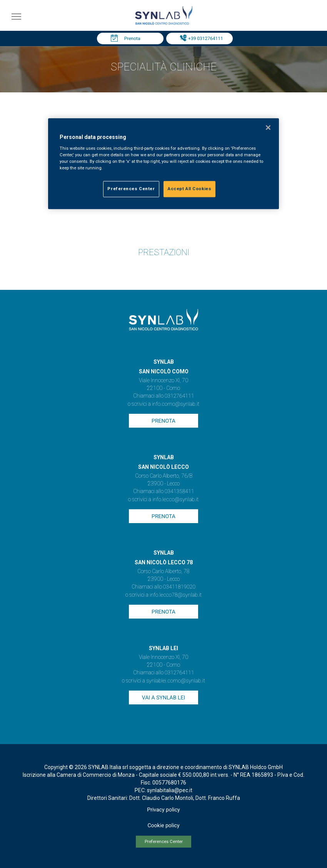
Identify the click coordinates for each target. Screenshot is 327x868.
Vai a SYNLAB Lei (163, 698)
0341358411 (179, 492)
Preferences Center (164, 842)
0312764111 (179, 396)
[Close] (268, 128)
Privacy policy (163, 810)
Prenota (132, 38)
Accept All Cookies (189, 189)
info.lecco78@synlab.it (176, 595)
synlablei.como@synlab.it (176, 681)
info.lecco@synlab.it (175, 500)
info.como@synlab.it (176, 404)
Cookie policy (163, 826)
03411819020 (179, 587)
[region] (163, 164)
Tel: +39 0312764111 (201, 38)
